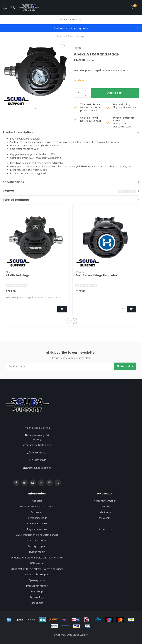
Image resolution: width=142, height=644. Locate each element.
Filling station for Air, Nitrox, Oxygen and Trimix (37, 569)
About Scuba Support (37, 574)
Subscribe (125, 366)
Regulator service (37, 529)
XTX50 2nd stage (18, 275)
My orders (105, 506)
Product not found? (37, 586)
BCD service (37, 563)
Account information (105, 501)
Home (60, 36)
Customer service (37, 523)
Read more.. (81, 80)
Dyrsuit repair (37, 552)
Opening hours (37, 580)
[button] (35, 108)
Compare (105, 523)
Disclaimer (37, 512)
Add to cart (115, 93)
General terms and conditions (37, 506)
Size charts (37, 603)
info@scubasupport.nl (38, 468)
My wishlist (105, 518)
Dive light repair (37, 546)
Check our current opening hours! (71, 28)
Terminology (37, 597)
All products (105, 529)
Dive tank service (37, 540)
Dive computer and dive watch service (37, 535)
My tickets (105, 512)
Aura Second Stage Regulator (96, 275)
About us (37, 501)
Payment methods (37, 518)
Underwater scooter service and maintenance (37, 558)
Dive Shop (37, 591)
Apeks (78, 48)
